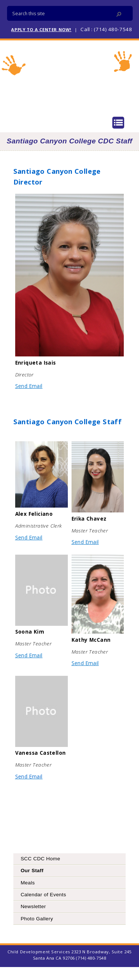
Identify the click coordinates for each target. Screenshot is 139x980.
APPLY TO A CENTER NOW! (41, 29)
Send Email (29, 386)
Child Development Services (70, 77)
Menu (118, 123)
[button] (119, 14)
